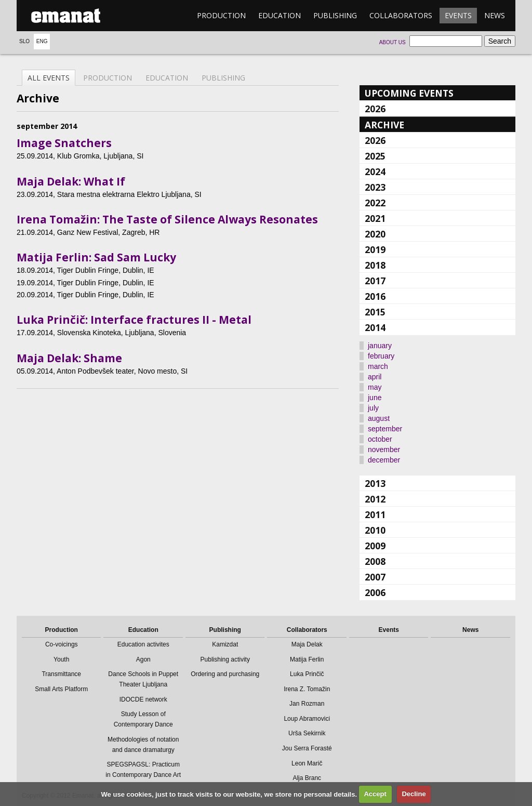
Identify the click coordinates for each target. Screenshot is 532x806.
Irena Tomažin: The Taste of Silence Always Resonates (167, 219)
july (373, 408)
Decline (414, 794)
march (378, 366)
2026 (375, 109)
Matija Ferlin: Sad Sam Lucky (96, 257)
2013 (375, 483)
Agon (143, 659)
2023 (375, 187)
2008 (375, 561)
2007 (375, 577)
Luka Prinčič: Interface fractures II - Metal (134, 320)
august (379, 418)
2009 (375, 546)
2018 (375, 265)
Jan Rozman (307, 704)
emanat (66, 16)
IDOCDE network (143, 699)
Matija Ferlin (307, 659)
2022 (375, 203)
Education (280, 15)
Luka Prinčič (307, 674)
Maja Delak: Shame (69, 358)
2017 (375, 281)
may (375, 387)
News (495, 15)
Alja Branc (307, 778)
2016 (375, 296)
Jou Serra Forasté (307, 748)
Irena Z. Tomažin (307, 689)
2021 (375, 218)
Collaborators (401, 15)
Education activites (143, 644)
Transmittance (61, 674)
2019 (375, 249)
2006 (375, 592)
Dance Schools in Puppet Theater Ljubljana (143, 679)
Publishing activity (225, 659)
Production (221, 15)
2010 (375, 530)
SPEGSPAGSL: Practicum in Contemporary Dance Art (143, 770)
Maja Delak (307, 644)
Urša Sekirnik (307, 733)
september (385, 429)
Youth (61, 659)
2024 (375, 171)
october (380, 439)
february (381, 356)
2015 (375, 312)
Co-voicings (62, 644)
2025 (375, 156)
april (375, 377)
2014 (375, 327)
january (380, 346)
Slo (24, 41)
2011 (375, 514)
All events (49, 78)
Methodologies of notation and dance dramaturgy (143, 745)
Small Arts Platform (61, 689)
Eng (42, 41)
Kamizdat (225, 644)
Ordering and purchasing (225, 674)
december (384, 460)
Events (458, 15)
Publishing (335, 15)
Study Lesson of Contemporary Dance (143, 719)
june (375, 398)
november (384, 450)
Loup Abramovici (307, 719)
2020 (375, 234)
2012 (375, 499)
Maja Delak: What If (71, 181)
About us (393, 42)
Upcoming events (409, 93)
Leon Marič (307, 763)
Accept (375, 794)
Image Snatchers (64, 143)
